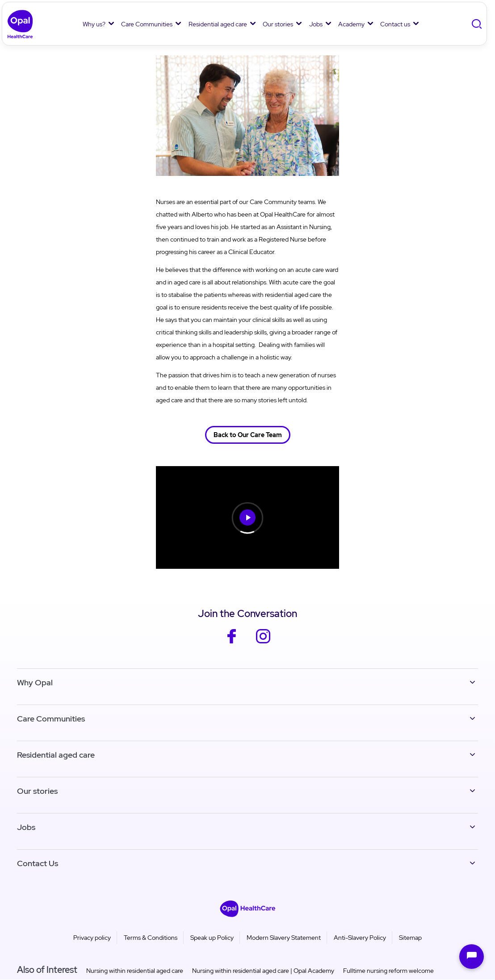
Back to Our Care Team (248, 435)
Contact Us (38, 863)
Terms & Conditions (151, 938)
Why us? (94, 24)
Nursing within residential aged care (135, 971)
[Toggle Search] (478, 24)
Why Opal (35, 682)
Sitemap (410, 938)
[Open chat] (472, 957)
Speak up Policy (212, 938)
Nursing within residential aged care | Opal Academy (263, 971)
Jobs (316, 24)
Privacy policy (92, 938)
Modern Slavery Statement (284, 938)
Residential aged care (218, 24)
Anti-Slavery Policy (360, 938)
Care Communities (147, 24)
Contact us (395, 24)
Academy (351, 24)
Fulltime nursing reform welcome (388, 971)
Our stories (278, 24)
